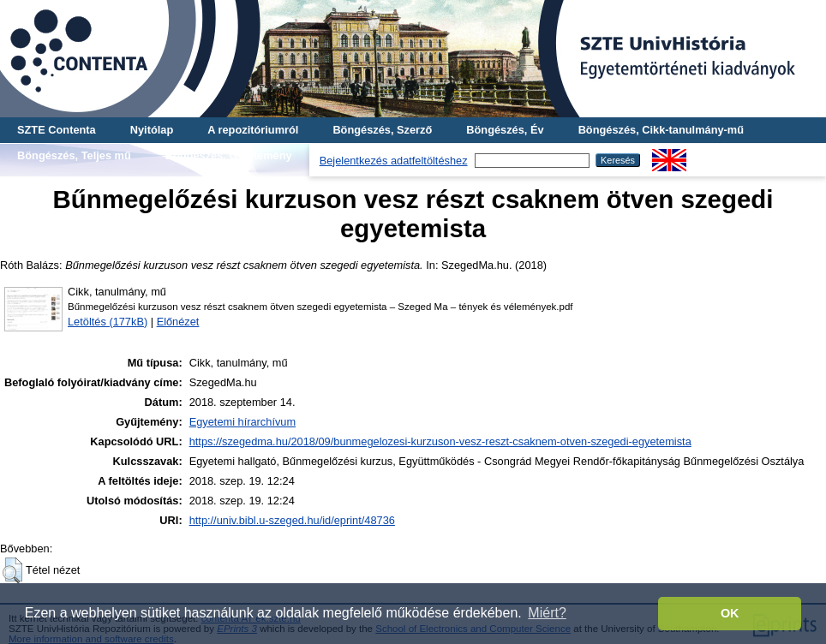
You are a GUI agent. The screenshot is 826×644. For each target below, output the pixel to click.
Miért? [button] (547, 613)
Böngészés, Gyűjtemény (229, 155)
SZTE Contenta (57, 130)
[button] (12, 570)
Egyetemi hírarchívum (242, 422)
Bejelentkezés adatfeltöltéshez (394, 161)
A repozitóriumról (253, 130)
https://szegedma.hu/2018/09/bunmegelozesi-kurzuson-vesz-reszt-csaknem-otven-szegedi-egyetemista (440, 441)
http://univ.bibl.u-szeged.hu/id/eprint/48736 (292, 520)
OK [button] (730, 613)
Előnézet (178, 322)
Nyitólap (152, 130)
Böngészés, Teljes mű (74, 155)
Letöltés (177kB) (108, 322)
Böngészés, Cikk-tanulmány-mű (661, 130)
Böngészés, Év (505, 130)
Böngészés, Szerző (382, 130)
